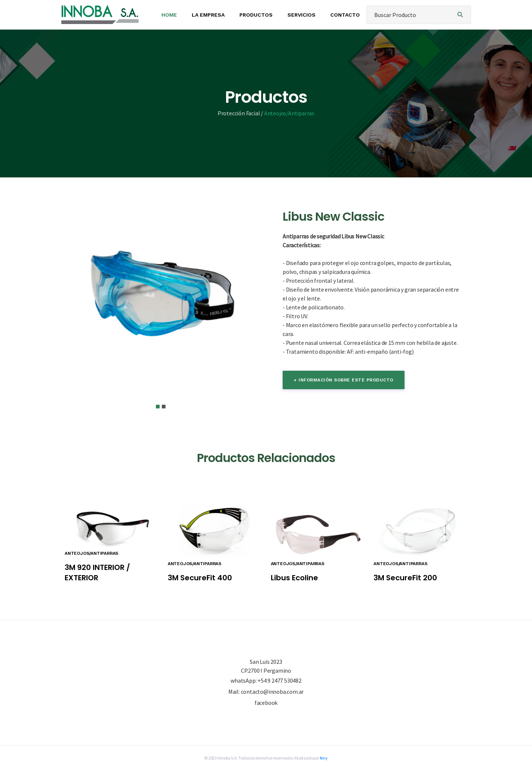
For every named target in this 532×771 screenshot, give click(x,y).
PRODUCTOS (256, 15)
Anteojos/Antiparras (289, 113)
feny (324, 758)
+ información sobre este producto (344, 380)
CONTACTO (345, 15)
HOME (169, 15)
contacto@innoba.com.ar (272, 692)
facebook (266, 703)
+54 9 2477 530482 (279, 680)
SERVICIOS (301, 15)
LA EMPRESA (208, 15)
